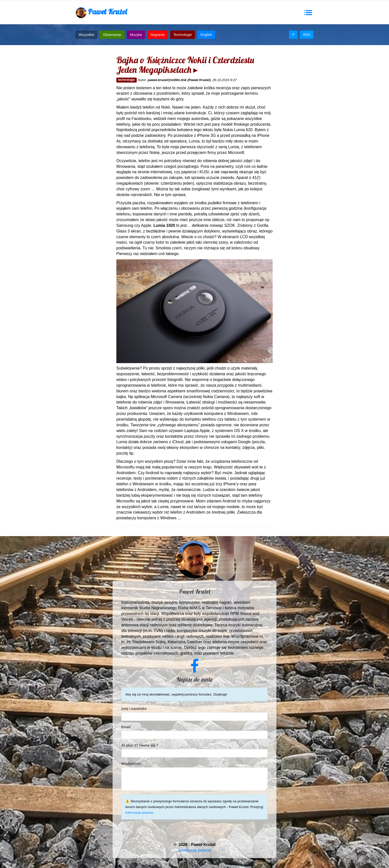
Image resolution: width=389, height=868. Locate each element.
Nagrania (158, 35)
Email (126, 727)
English (206, 35)
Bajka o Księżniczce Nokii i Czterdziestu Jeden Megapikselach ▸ (185, 65)
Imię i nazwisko (134, 709)
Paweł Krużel (101, 13)
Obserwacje (112, 35)
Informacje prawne (139, 813)
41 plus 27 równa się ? (140, 745)
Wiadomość (131, 764)
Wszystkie (86, 35)
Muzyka (136, 35)
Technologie (183, 35)
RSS (307, 35)
